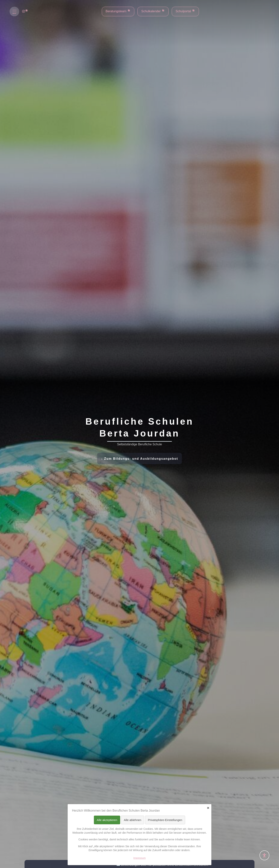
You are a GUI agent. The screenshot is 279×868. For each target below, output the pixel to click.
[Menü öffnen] (14, 12)
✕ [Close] (208, 808)
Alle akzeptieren (107, 820)
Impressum (139, 858)
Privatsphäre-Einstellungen (165, 820)
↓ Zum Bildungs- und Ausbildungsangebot (139, 459)
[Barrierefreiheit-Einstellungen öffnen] (264, 855)
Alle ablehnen (133, 820)
